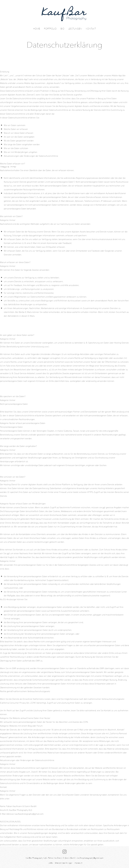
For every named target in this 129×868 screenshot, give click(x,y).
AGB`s (51, 863)
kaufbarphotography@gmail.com (29, 814)
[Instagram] (64, 852)
